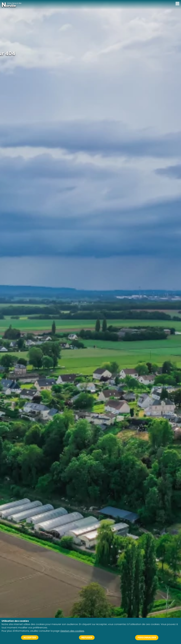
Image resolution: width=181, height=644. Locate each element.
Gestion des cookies (72, 631)
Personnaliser (147, 638)
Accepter (30, 638)
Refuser (87, 638)
